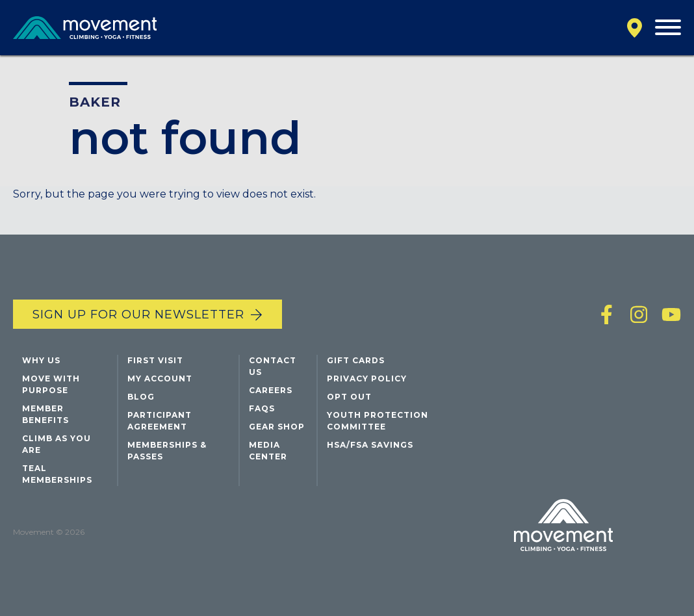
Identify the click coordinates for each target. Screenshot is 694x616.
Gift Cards (356, 360)
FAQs (262, 408)
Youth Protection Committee (378, 421)
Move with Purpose (51, 384)
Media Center (268, 451)
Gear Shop (277, 427)
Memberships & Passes (167, 451)
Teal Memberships (57, 474)
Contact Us (273, 366)
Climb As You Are (57, 444)
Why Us (41, 360)
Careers (271, 390)
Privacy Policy (367, 379)
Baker (95, 102)
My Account (160, 379)
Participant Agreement (160, 421)
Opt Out (349, 397)
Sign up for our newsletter (138, 314)
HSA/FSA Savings (370, 445)
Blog (141, 397)
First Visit (155, 360)
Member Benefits (45, 414)
